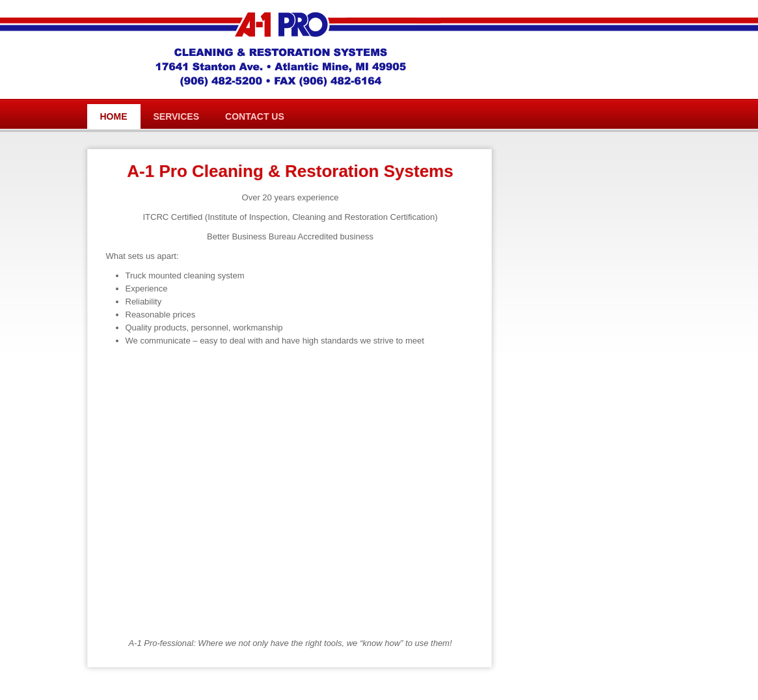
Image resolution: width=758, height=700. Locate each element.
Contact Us (255, 116)
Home (114, 116)
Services (177, 116)
